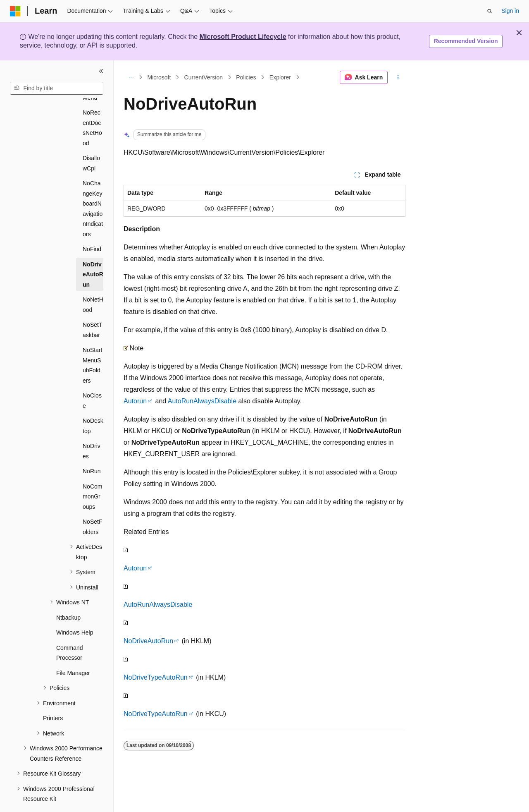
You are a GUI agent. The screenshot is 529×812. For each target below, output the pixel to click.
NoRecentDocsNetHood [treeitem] (92, 105)
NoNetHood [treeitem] (93, 282)
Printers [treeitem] (53, 695)
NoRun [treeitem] (92, 448)
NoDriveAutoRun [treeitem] (93, 252)
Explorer (280, 77)
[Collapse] (101, 71)
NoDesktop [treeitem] (93, 403)
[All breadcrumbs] (131, 77)
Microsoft (159, 77)
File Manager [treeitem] (73, 650)
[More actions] (398, 77)
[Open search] (490, 11)
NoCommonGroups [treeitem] (92, 474)
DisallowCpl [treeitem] (91, 140)
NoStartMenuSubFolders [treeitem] (92, 343)
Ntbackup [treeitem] (68, 595)
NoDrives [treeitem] (92, 428)
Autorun (135, 401)
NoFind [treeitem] (92, 226)
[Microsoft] (15, 11)
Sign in (510, 11)
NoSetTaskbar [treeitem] (92, 307)
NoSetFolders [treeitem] (92, 504)
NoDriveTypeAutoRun (156, 677)
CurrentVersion (204, 77)
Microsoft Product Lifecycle (243, 37)
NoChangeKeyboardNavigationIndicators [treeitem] (93, 186)
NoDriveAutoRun (148, 641)
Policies (246, 77)
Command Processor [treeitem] (70, 630)
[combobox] (57, 89)
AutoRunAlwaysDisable (202, 401)
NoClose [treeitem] (92, 378)
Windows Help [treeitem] (75, 610)
